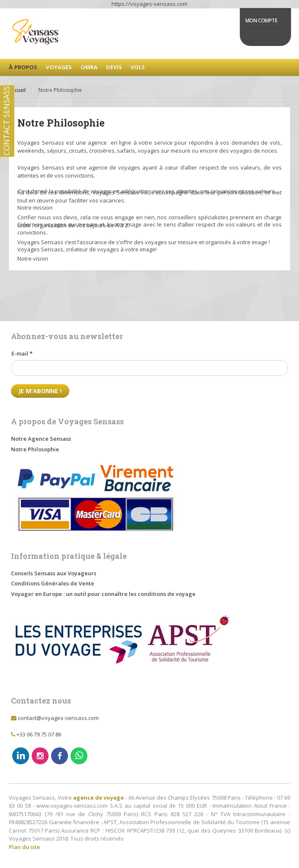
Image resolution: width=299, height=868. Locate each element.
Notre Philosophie (35, 449)
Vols (138, 67)
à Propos (23, 67)
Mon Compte (261, 20)
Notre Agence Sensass (41, 439)
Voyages (59, 67)
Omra (89, 67)
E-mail (22, 353)
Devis (114, 67)
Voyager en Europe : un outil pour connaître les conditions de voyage (103, 594)
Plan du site (24, 847)
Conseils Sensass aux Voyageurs (54, 573)
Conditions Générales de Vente (53, 583)
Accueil (17, 90)
